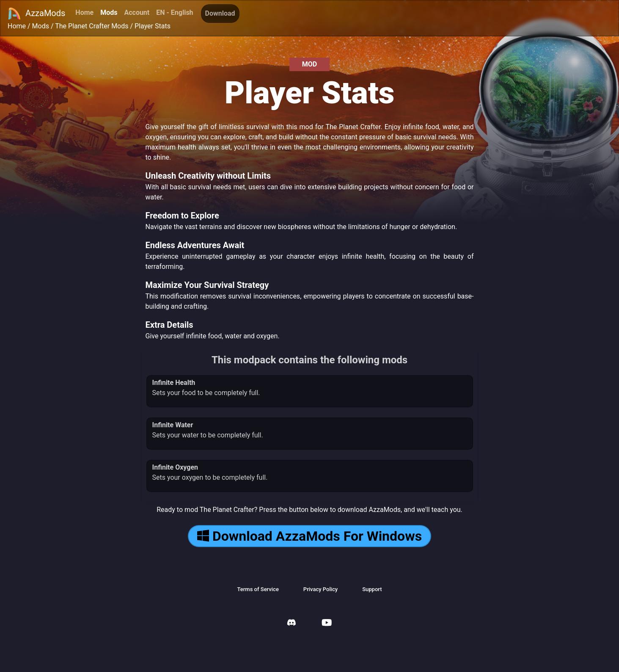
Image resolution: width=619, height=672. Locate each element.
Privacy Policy (321, 589)
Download (220, 13)
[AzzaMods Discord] (292, 624)
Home (84, 12)
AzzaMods (36, 14)
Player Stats (153, 26)
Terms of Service (258, 589)
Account (137, 12)
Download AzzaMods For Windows (309, 536)
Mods (109, 12)
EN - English (175, 12)
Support (372, 589)
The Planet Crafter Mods (92, 26)
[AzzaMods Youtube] (327, 624)
